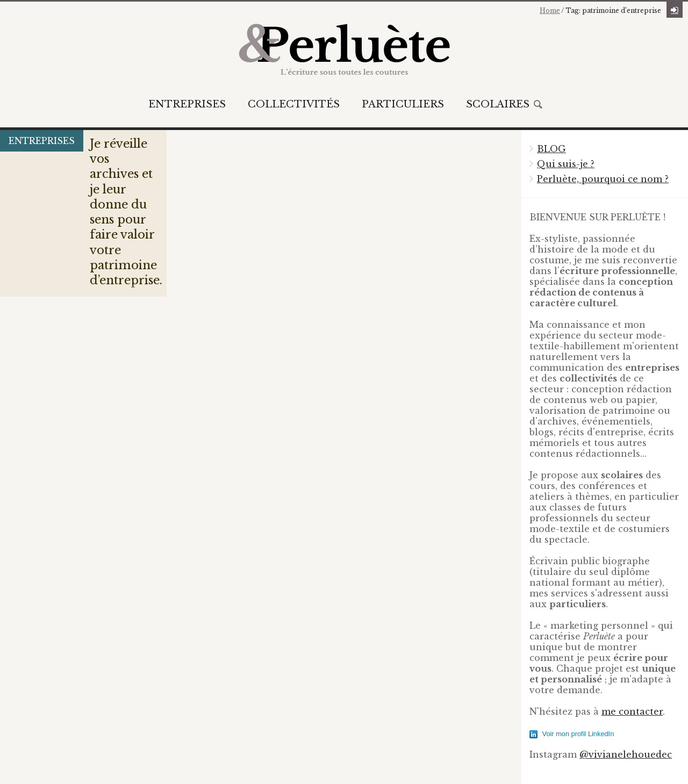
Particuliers (403, 104)
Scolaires (498, 104)
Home (550, 10)
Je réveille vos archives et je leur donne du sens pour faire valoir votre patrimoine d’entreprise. (130, 225)
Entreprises (187, 104)
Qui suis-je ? (566, 164)
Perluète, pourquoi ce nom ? (603, 179)
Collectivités (294, 104)
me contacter (632, 711)
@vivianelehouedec (626, 754)
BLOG (551, 149)
